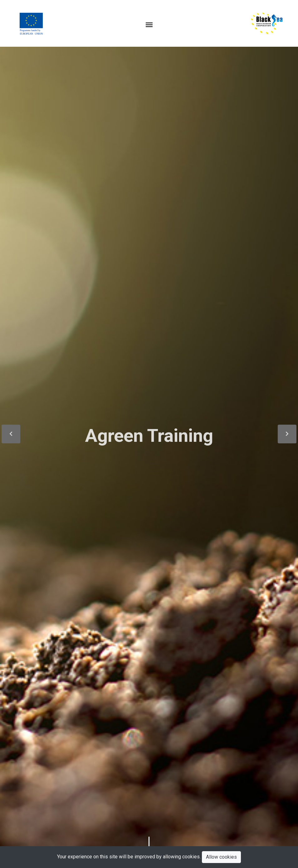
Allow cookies (221, 857)
